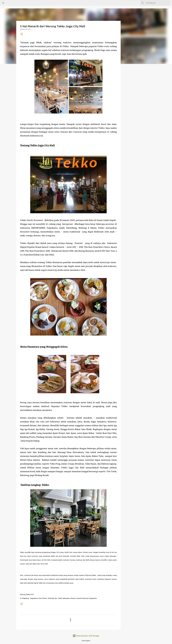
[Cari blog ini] (158, 3)
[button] (21, 34)
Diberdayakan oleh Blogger (86, 636)
